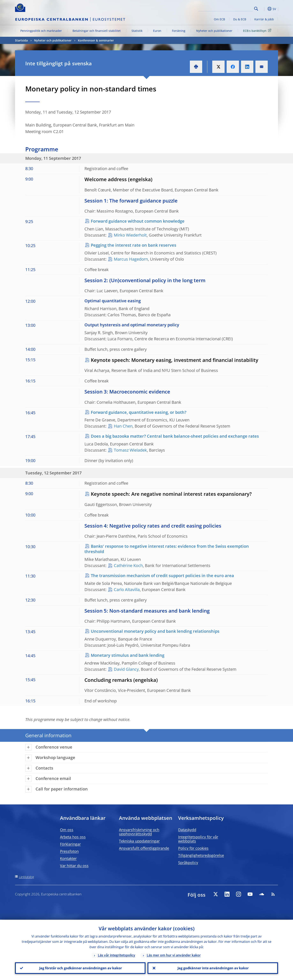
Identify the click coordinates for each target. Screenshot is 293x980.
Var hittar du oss (74, 866)
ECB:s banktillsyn (258, 30)
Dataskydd (187, 830)
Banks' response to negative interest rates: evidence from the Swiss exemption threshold (167, 549)
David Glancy (126, 669)
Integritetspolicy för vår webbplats (198, 839)
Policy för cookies (193, 848)
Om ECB (219, 19)
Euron (157, 31)
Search (256, 9)
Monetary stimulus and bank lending (128, 655)
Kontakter (68, 858)
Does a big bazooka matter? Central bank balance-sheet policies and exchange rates (175, 436)
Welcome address (106, 179)
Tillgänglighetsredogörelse (201, 855)
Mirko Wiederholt (130, 235)
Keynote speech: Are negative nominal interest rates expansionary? (171, 494)
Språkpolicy (188, 863)
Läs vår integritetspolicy (117, 955)
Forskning (179, 31)
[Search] (232, 8)
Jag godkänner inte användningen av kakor (213, 968)
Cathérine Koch (128, 565)
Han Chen (123, 426)
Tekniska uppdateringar (139, 841)
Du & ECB (240, 19)
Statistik (137, 31)
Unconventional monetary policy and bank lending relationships (155, 631)
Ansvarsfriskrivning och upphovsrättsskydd (139, 832)
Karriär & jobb (264, 19)
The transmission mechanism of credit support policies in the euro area (162, 576)
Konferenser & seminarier (96, 40)
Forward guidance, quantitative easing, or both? (139, 412)
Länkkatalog (26, 877)
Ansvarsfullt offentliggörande (144, 848)
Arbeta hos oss (73, 837)
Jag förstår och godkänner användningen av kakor (80, 968)
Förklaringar (70, 844)
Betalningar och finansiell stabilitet (97, 31)
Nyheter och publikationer (214, 31)
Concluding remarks (108, 680)
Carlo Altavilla (127, 589)
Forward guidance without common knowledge (138, 221)
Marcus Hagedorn (131, 259)
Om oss (67, 830)
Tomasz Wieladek (130, 450)
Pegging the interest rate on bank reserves (134, 245)
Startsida (21, 40)
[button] (264, 9)
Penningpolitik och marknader (41, 31)
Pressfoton (69, 851)
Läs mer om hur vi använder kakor (174, 955)
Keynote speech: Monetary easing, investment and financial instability (175, 360)
